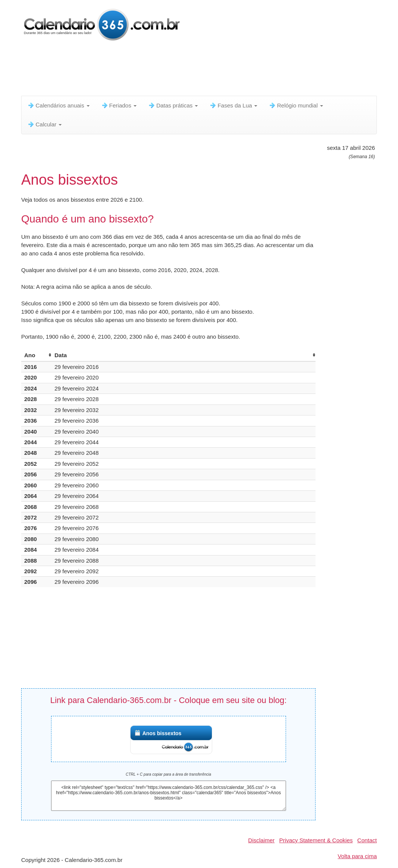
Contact (367, 840)
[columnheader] (36, 355)
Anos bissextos (162, 733)
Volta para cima (357, 856)
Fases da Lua (233, 105)
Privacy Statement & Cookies (316, 840)
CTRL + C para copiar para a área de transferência (168, 774)
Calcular (44, 124)
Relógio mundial (296, 105)
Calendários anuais (58, 105)
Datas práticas (173, 105)
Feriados (119, 105)
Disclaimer (261, 840)
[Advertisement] (205, 70)
